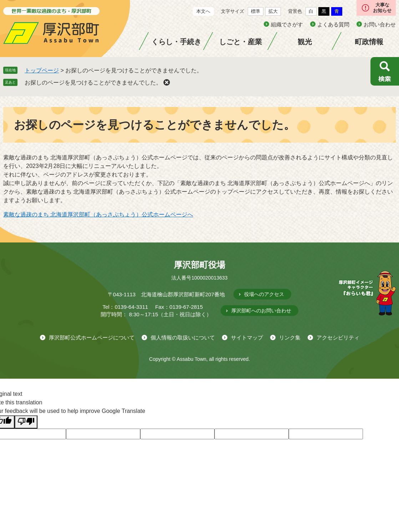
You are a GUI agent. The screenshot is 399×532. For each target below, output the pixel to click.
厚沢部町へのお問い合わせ (261, 311)
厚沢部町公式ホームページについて (92, 337)
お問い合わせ (380, 24)
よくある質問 (333, 24)
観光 (305, 42)
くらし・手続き (176, 42)
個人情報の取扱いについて (183, 337)
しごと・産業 (241, 42)
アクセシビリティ (338, 337)
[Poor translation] (26, 422)
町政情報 (369, 42)
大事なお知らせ (382, 8)
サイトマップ (247, 337)
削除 (167, 82)
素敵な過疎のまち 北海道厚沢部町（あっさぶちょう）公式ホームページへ (98, 214)
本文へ (203, 11)
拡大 (273, 11)
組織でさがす (287, 24)
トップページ (42, 70)
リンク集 (290, 337)
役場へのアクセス (264, 294)
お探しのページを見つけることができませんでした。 (93, 83)
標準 (256, 11)
